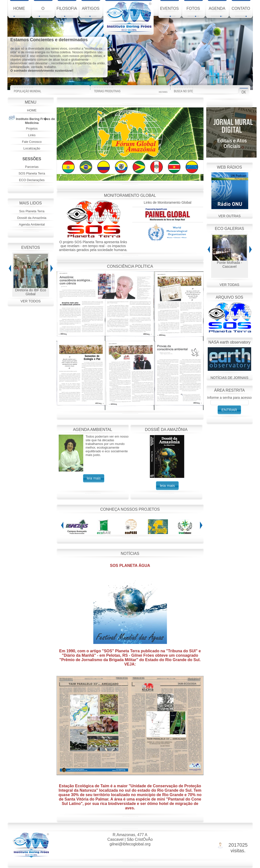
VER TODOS (31, 301)
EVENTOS (169, 12)
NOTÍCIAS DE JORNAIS (229, 378)
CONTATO (241, 12)
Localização (32, 148)
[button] (94, 478)
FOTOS (193, 12)
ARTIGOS (91, 12)
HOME (19, 12)
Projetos (32, 128)
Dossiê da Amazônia (32, 218)
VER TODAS (229, 285)
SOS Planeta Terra (32, 173)
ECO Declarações (32, 180)
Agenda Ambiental (32, 224)
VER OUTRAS (229, 216)
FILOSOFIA (67, 12)
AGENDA (217, 12)
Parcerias (32, 167)
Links (32, 135)
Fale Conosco (32, 142)
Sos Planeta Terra (32, 211)
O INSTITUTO (43, 13)
